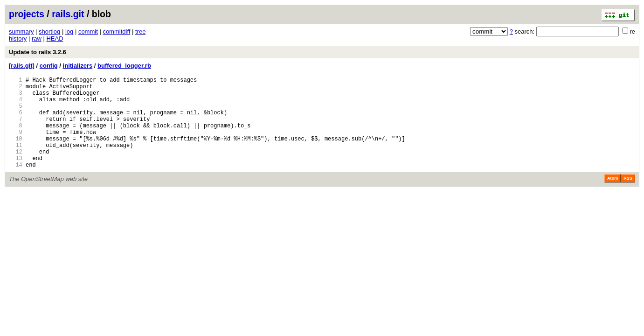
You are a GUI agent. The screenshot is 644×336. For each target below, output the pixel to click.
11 (16, 160)
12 (16, 168)
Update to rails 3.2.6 (38, 52)
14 (16, 184)
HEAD (55, 38)
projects (27, 14)
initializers (78, 66)
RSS (628, 198)
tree (140, 31)
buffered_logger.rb (124, 66)
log (69, 31)
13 (16, 176)
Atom (613, 198)
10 (16, 152)
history (18, 38)
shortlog (49, 31)
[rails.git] (22, 66)
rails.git (68, 14)
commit (88, 31)
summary (21, 31)
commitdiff (116, 31)
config (49, 66)
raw (37, 38)
